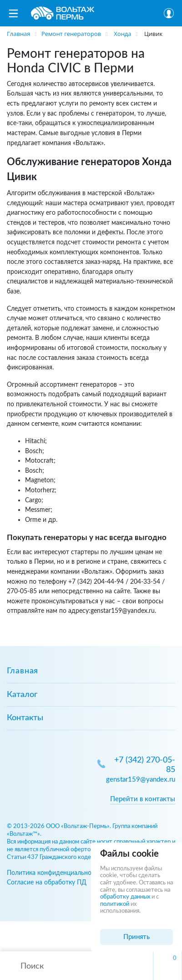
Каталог (22, 695)
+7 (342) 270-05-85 (145, 765)
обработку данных (125, 897)
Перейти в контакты (143, 799)
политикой (115, 904)
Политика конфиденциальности (54, 873)
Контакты (25, 718)
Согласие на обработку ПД (47, 882)
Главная (23, 671)
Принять (136, 937)
